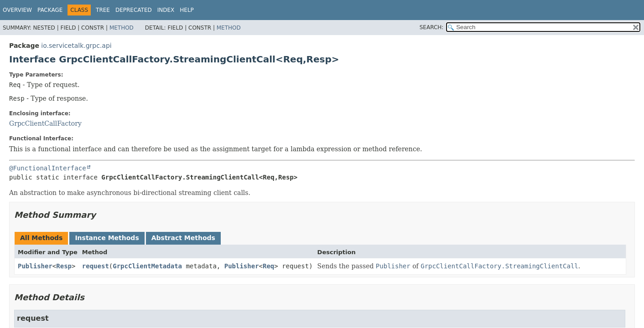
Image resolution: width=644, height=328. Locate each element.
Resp (64, 266)
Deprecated (134, 10)
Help (187, 10)
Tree (103, 10)
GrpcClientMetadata (147, 266)
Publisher (35, 266)
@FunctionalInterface (48, 168)
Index (166, 10)
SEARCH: (432, 27)
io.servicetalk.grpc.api (76, 46)
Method (122, 28)
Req (268, 266)
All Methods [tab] (41, 238)
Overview (17, 10)
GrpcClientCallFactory (45, 123)
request (96, 266)
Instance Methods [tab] (107, 238)
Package (50, 10)
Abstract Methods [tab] (183, 238)
